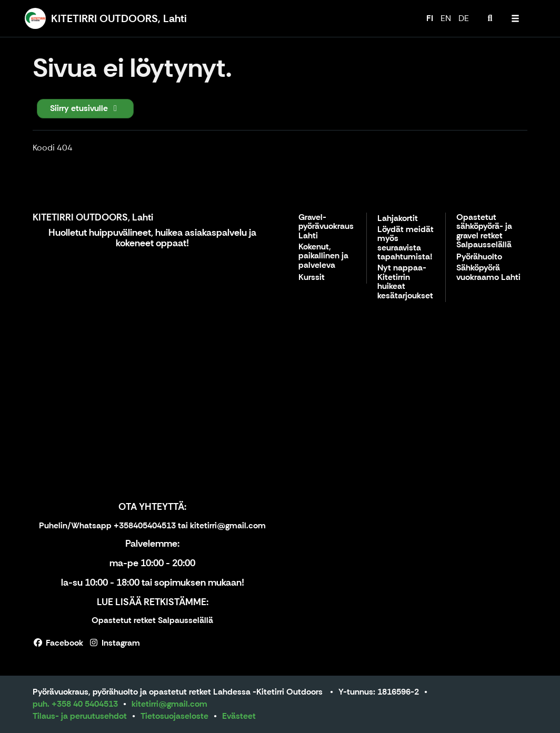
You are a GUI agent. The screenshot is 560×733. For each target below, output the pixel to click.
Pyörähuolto (479, 257)
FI (430, 18)
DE (464, 18)
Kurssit (312, 278)
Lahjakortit (398, 219)
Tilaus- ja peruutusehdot (80, 716)
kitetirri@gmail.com (169, 704)
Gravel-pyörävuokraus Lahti (326, 227)
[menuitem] (490, 18)
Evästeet (239, 716)
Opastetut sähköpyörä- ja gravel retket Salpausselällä (484, 232)
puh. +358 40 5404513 (75, 704)
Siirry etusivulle (85, 108)
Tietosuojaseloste (174, 716)
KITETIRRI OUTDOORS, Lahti (93, 217)
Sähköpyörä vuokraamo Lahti (488, 273)
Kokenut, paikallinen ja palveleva (323, 256)
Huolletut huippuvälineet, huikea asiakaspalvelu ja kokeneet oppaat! (152, 238)
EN (446, 18)
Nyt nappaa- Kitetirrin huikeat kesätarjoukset (405, 282)
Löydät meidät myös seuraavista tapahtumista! (406, 244)
